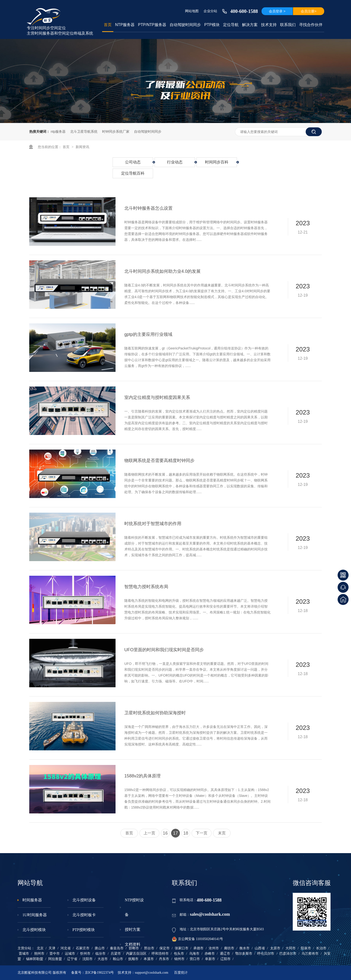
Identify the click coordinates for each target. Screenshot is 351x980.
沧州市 (214, 948)
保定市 (165, 948)
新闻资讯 (82, 147)
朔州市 (39, 954)
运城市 (70, 954)
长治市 (321, 948)
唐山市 (100, 948)
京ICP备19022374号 (99, 973)
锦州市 (179, 959)
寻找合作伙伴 (311, 25)
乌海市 (194, 954)
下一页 (202, 833)
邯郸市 (134, 948)
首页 (108, 25)
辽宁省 (72, 959)
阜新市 (210, 959)
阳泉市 (306, 948)
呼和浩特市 (160, 954)
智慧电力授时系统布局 (146, 587)
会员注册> (309, 11)
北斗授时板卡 (84, 915)
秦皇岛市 (117, 948)
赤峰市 (210, 954)
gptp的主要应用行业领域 (148, 334)
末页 (222, 833)
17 (175, 833)
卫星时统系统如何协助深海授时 (155, 713)
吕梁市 (116, 954)
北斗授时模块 (34, 930)
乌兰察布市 (310, 954)
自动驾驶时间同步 (185, 25)
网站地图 (192, 11)
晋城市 (24, 954)
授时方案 (133, 929)
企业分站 (210, 11)
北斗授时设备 (84, 900)
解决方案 (250, 25)
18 (186, 833)
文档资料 (133, 944)
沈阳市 (88, 959)
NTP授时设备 (134, 907)
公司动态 (133, 162)
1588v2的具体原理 (142, 776)
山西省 (260, 948)
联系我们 (288, 25)
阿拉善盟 (55, 959)
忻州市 (85, 954)
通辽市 (225, 954)
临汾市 (100, 954)
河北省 (66, 948)
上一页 (149, 833)
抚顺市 (133, 959)
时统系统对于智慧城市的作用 (153, 524)
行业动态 (175, 162)
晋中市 (55, 954)
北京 (40, 948)
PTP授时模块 (84, 930)
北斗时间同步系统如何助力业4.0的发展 (162, 271)
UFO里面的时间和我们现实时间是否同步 (164, 650)
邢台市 (149, 948)
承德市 (198, 948)
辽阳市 (225, 959)
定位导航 (231, 25)
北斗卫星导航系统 (84, 132)
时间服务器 (32, 900)
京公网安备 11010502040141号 (197, 939)
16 (165, 833)
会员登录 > (277, 11)
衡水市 (244, 948)
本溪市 (149, 959)
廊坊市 (229, 948)
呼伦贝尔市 (266, 954)
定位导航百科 (133, 173)
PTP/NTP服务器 (152, 25)
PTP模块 (212, 25)
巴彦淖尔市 (288, 954)
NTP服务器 (125, 25)
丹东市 (164, 959)
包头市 (179, 954)
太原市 (275, 948)
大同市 (291, 948)
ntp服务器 (58, 132)
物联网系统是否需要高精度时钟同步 (159, 461)
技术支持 (269, 25)
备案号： (78, 973)
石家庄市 (83, 948)
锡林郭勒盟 (35, 959)
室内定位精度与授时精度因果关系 (157, 397)
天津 (52, 948)
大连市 (103, 959)
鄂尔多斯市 (244, 954)
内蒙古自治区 (136, 954)
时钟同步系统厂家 (116, 132)
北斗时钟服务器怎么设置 (148, 208)
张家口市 (182, 948)
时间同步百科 (217, 162)
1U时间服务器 (35, 915)
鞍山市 (118, 959)
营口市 (195, 959)
